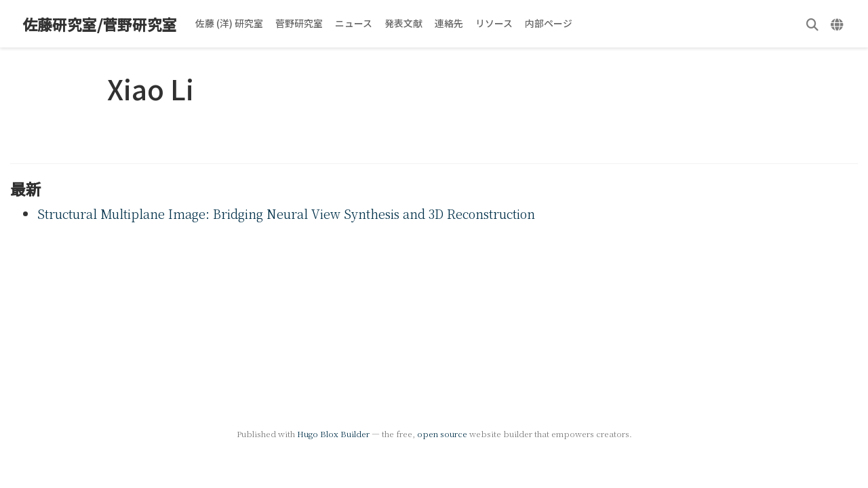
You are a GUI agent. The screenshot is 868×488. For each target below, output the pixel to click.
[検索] (812, 24)
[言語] (839, 24)
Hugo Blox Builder (333, 433)
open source (442, 433)
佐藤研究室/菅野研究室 (100, 24)
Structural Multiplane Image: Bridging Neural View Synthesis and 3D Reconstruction (286, 213)
